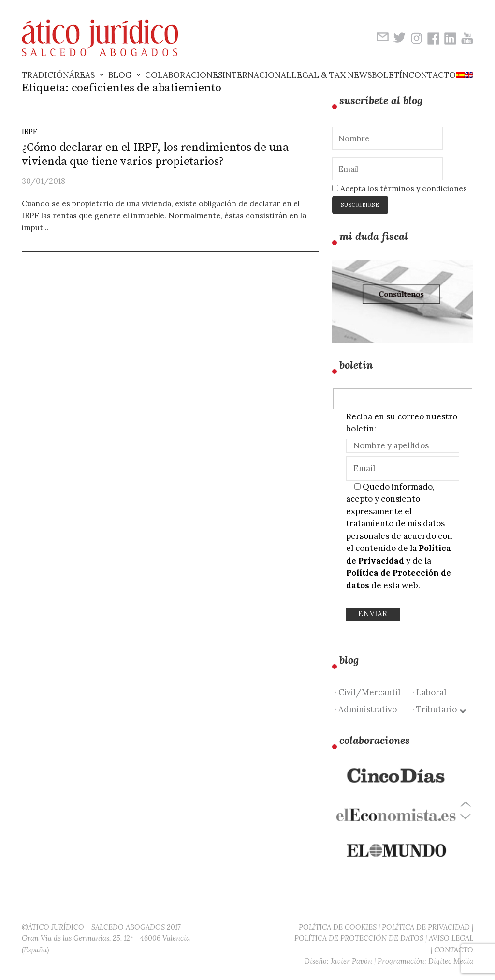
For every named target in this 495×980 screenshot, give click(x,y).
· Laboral (429, 692)
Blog (120, 75)
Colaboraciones (184, 75)
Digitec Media (451, 961)
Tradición (45, 75)
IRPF (29, 131)
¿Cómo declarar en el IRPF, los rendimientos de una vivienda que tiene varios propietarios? (155, 155)
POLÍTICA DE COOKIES (338, 927)
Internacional (257, 75)
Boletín (390, 75)
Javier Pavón (351, 961)
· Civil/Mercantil (367, 692)
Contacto (432, 75)
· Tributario (439, 709)
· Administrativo (366, 709)
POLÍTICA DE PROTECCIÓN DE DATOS (359, 938)
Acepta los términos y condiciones (400, 188)
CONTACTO (454, 950)
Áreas (82, 75)
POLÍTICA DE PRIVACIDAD (426, 927)
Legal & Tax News (332, 75)
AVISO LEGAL (451, 938)
